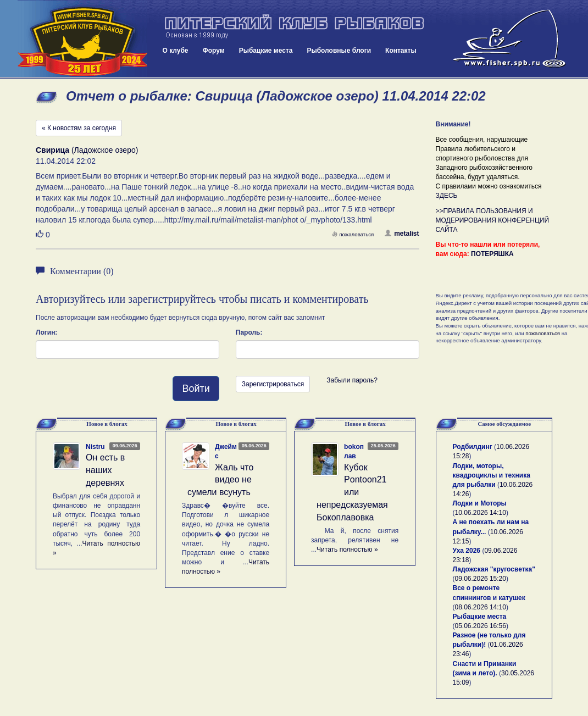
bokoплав (354, 451)
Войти (196, 388)
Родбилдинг (473, 447)
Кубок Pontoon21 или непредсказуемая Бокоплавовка (352, 492)
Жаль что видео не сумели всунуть (220, 480)
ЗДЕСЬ (447, 196)
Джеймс (226, 451)
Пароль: (249, 332)
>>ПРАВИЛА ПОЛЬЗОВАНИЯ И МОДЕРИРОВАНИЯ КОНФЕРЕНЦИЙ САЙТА (493, 220)
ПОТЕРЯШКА (492, 254)
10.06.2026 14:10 (481, 513)
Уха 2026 (467, 551)
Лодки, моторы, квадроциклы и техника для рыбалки (492, 475)
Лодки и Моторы (480, 503)
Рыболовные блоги (339, 51)
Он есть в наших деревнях (105, 470)
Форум (214, 51)
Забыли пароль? (352, 380)
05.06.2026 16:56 (481, 626)
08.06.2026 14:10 (481, 607)
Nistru (95, 447)
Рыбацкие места (266, 51)
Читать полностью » (347, 550)
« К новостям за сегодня (79, 128)
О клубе (176, 51)
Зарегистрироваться (273, 384)
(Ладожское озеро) (87, 150)
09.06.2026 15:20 (481, 579)
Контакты (401, 51)
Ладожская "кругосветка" (494, 569)
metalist (402, 234)
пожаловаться (353, 234)
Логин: (46, 332)
